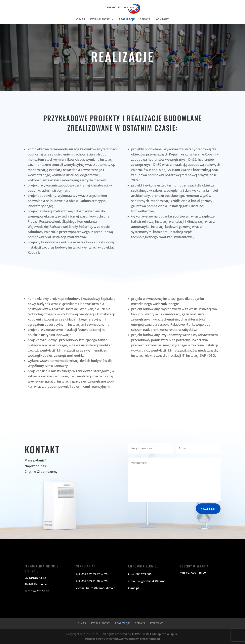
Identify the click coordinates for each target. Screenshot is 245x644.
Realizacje (127, 19)
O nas (81, 19)
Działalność (100, 19)
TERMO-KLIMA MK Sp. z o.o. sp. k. (155, 634)
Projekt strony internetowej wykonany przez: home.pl (122, 639)
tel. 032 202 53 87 (88, 574)
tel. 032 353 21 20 (88, 581)
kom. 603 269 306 (140, 574)
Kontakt (162, 19)
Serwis (145, 19)
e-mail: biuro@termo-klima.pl (96, 588)
